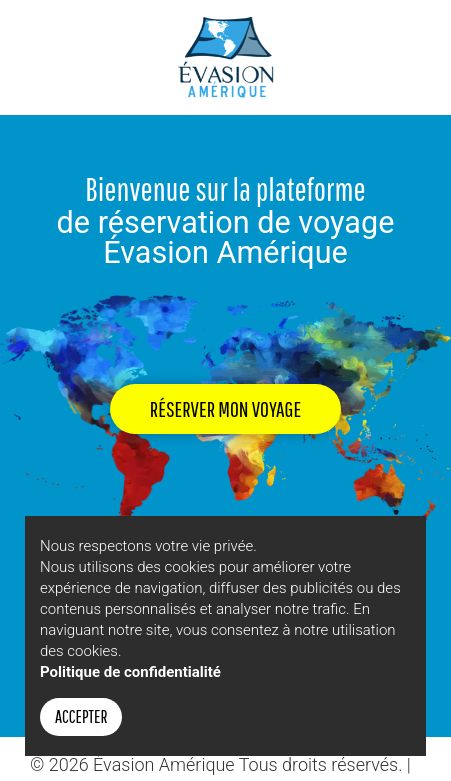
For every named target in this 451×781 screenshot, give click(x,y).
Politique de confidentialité (130, 672)
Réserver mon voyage (225, 408)
